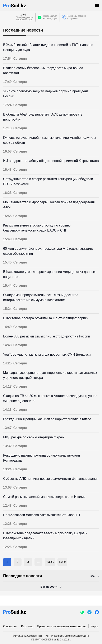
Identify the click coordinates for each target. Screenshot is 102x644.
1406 (62, 562)
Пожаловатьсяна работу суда (50, 17)
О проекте (10, 626)
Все (92, 576)
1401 (23, 15)
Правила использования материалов (62, 626)
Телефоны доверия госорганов (77, 17)
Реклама (27, 626)
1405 (50, 562)
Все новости (49, 587)
